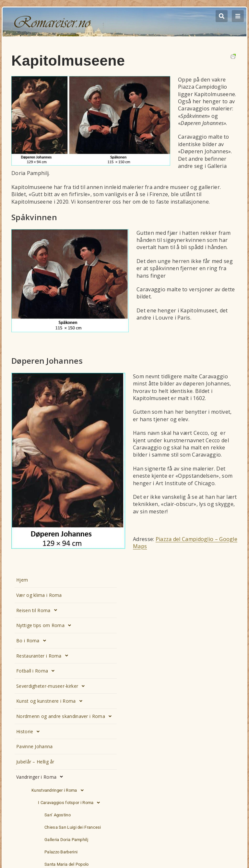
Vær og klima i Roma (39, 595)
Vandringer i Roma (41, 777)
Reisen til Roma (38, 610)
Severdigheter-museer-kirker (52, 686)
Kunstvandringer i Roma (59, 790)
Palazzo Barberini (61, 852)
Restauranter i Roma (44, 656)
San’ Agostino (58, 815)
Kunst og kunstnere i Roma (51, 701)
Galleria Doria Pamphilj (66, 840)
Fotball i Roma (37, 671)
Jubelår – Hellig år (35, 762)
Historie (30, 732)
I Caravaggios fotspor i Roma (71, 803)
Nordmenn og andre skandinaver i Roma (66, 716)
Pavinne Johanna (35, 746)
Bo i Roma (33, 641)
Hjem (22, 580)
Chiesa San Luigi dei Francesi (73, 827)
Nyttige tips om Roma (45, 625)
